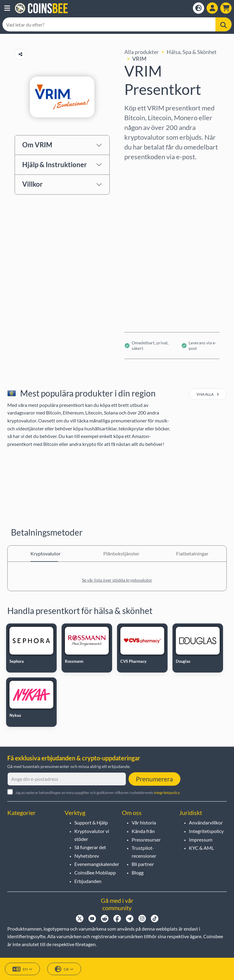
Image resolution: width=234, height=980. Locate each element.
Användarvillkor (206, 822)
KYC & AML (201, 848)
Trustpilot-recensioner (144, 852)
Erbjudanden (88, 881)
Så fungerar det (90, 847)
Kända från (143, 831)
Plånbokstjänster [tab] (117, 553)
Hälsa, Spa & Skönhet (192, 52)
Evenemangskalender (97, 864)
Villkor (32, 184)
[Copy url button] (20, 54)
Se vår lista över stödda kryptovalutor (117, 580)
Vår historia (144, 822)
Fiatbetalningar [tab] (190, 553)
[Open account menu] (212, 8)
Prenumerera (154, 779)
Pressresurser (146, 840)
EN (22, 969)
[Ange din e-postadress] (67, 779)
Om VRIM (37, 145)
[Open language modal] (199, 8)
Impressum (201, 840)
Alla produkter (142, 52)
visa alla (208, 394)
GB (64, 969)
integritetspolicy (167, 793)
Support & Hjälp (91, 822)
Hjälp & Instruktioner (55, 165)
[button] (7, 8)
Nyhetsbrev (87, 856)
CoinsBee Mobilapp (95, 872)
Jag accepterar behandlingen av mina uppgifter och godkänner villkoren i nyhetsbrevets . (98, 793)
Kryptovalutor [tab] (44, 553)
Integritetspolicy (206, 831)
